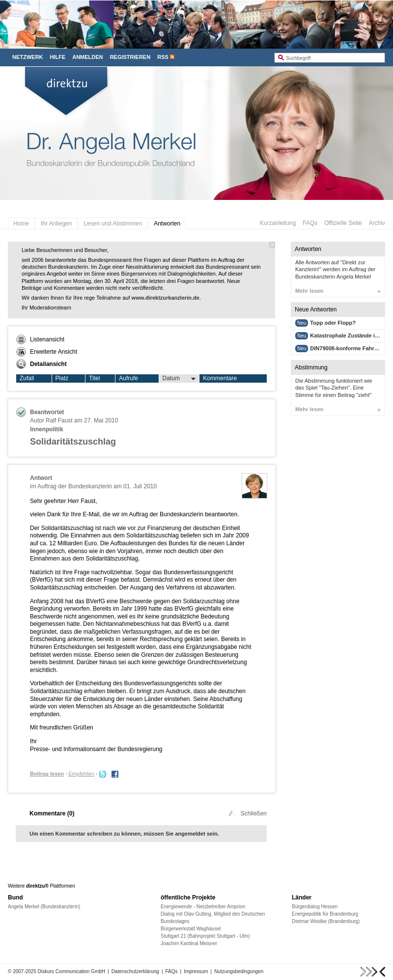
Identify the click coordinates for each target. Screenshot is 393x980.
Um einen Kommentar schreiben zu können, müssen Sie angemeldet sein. (124, 834)
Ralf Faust (59, 420)
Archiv (377, 223)
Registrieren (130, 57)
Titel (94, 378)
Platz (62, 378)
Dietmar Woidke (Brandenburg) (326, 921)
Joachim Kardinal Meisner (189, 943)
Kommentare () (52, 813)
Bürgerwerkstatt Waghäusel (191, 929)
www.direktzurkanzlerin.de (166, 298)
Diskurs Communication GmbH (71, 971)
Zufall (27, 378)
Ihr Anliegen (56, 224)
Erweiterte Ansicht (47, 352)
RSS (163, 57)
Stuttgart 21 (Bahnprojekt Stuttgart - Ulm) (205, 936)
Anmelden (87, 57)
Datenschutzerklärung (135, 971)
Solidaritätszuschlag (73, 442)
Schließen (247, 813)
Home (21, 224)
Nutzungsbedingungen (239, 971)
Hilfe (57, 57)
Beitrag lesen (47, 774)
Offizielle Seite (343, 223)
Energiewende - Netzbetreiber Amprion (203, 907)
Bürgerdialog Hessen (315, 907)
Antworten (167, 224)
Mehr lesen (338, 291)
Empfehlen (81, 774)
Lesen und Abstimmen (113, 224)
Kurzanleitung (278, 223)
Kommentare (220, 378)
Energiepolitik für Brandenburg (325, 914)
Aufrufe (128, 378)
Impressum (196, 971)
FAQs (310, 223)
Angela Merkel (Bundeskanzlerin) (44, 907)
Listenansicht (40, 339)
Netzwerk (28, 57)
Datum (179, 379)
